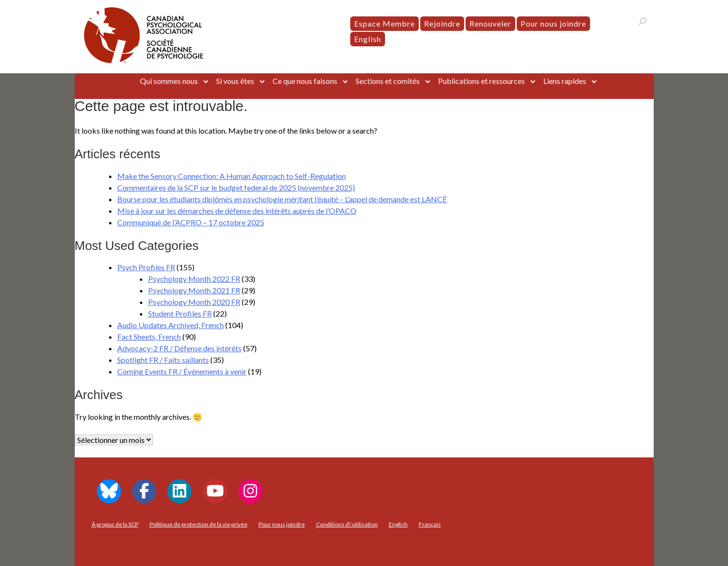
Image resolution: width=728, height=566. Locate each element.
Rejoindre (442, 23)
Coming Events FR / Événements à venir (182, 371)
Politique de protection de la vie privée (199, 524)
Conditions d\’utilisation (347, 524)
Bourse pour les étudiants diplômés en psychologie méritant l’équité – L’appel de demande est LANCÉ (282, 199)
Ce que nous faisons (305, 81)
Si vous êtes (235, 81)
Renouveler (490, 23)
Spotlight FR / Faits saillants (163, 360)
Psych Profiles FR (146, 267)
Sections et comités (388, 81)
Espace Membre (385, 23)
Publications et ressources (481, 81)
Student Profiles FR (180, 313)
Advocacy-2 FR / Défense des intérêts (179, 348)
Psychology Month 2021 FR (194, 290)
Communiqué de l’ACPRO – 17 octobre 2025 (191, 222)
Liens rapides (565, 81)
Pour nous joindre (553, 23)
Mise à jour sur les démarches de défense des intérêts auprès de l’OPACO (237, 211)
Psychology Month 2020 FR (194, 302)
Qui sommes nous (169, 81)
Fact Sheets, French (149, 337)
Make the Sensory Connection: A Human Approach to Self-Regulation (232, 176)
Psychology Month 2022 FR (194, 279)
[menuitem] (368, 39)
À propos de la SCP (115, 524)
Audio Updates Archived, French (171, 325)
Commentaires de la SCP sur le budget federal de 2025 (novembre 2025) (236, 187)
